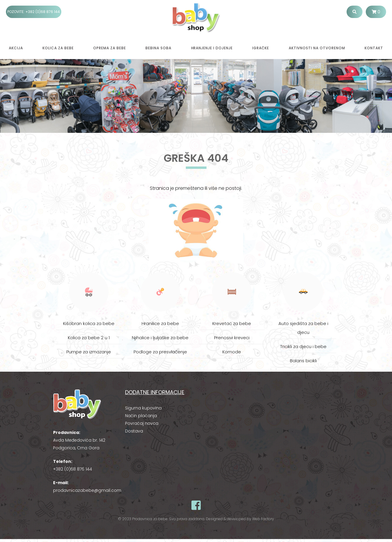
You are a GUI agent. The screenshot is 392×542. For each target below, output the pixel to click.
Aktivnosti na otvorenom (317, 48)
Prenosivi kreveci (232, 338)
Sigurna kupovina (143, 408)
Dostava (134, 431)
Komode (232, 352)
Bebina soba (158, 48)
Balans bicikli (303, 361)
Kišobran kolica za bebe (89, 323)
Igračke (261, 48)
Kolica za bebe (58, 48)
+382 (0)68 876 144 (43, 12)
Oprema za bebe (109, 48)
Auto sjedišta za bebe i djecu (303, 328)
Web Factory (263, 519)
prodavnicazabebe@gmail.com (87, 490)
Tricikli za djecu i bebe (303, 346)
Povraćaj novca (142, 423)
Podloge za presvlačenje (160, 352)
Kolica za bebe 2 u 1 (89, 338)
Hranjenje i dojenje (212, 48)
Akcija (16, 48)
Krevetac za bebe (232, 323)
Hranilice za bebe (160, 323)
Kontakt (374, 48)
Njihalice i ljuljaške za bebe (160, 338)
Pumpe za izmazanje (89, 352)
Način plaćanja (141, 416)
